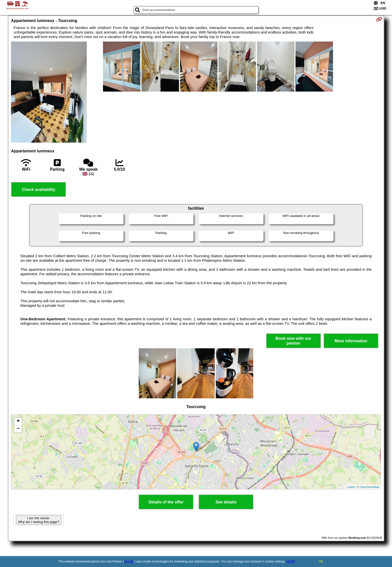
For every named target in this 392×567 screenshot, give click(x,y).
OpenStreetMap (370, 487)
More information (351, 341)
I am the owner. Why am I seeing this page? (38, 520)
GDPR (291, 561)
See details (226, 502)
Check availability (38, 190)
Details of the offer (166, 502)
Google (129, 561)
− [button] (18, 429)
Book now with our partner (293, 341)
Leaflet (351, 487)
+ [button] (18, 421)
